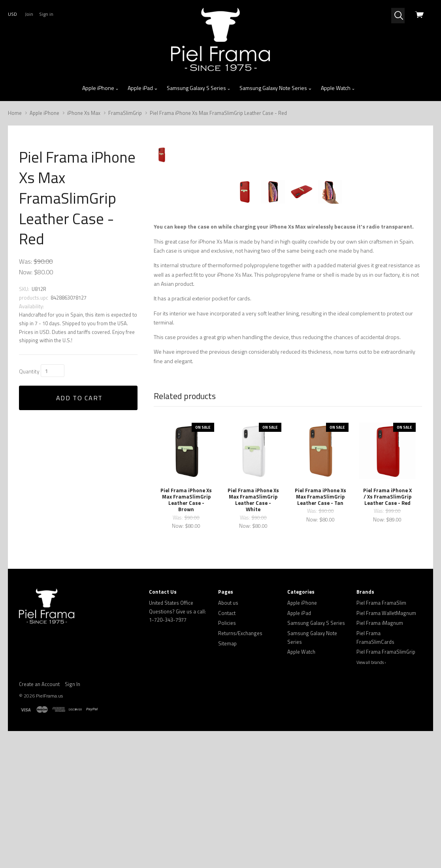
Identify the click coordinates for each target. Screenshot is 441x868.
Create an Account (39, 821)
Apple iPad (143, 88)
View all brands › (371, 799)
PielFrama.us (49, 833)
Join (29, 14)
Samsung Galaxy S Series (199, 88)
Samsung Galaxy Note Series (276, 88)
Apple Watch (338, 88)
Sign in (46, 14)
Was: (25, 261)
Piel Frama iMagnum (380, 760)
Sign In (73, 821)
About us (228, 740)
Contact (227, 750)
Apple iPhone (101, 88)
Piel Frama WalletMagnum (386, 750)
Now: (26, 272)
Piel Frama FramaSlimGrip (386, 789)
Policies (227, 760)
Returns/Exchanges (240, 770)
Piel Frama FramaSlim (381, 740)
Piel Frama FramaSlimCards (375, 774)
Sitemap (227, 780)
